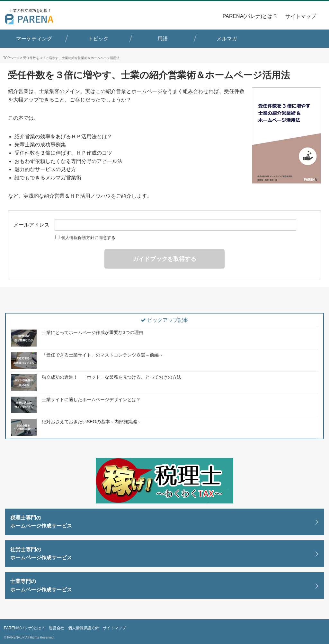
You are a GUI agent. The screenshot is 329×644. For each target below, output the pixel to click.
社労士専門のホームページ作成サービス (41, 554)
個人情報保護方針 (84, 628)
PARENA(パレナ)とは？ (250, 16)
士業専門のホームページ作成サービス (41, 585)
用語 (163, 39)
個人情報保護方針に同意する (85, 238)
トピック (98, 39)
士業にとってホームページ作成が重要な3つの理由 (93, 332)
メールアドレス (155, 225)
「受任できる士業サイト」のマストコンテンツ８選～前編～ (102, 355)
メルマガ (227, 39)
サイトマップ (301, 16)
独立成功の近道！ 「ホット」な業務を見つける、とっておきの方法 (111, 377)
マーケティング (34, 39)
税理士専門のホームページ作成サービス (41, 522)
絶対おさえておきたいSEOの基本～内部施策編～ (92, 422)
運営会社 (57, 628)
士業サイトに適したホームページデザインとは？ (91, 399)
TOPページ (11, 58)
